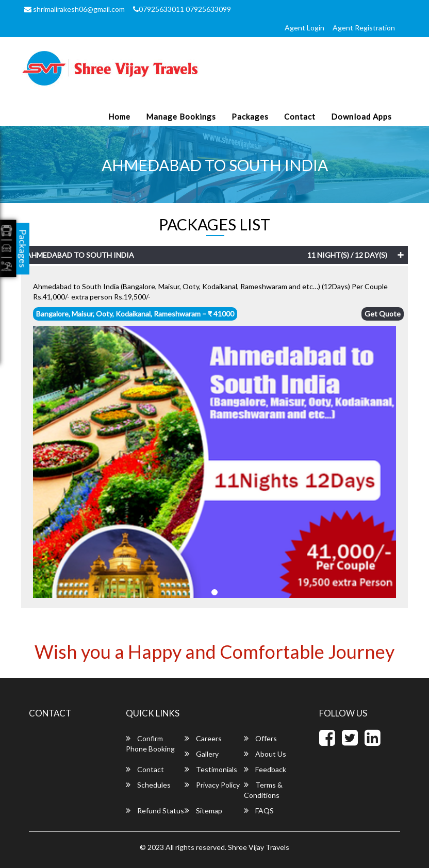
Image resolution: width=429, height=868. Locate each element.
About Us (265, 754)
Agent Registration (364, 28)
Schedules (148, 785)
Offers (260, 738)
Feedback (265, 769)
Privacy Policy (212, 785)
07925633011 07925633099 (182, 9)
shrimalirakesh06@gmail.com (75, 9)
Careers (203, 738)
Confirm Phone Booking (150, 744)
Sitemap (203, 811)
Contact (300, 116)
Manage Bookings (181, 116)
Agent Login (304, 28)
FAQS (259, 811)
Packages (250, 116)
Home (119, 116)
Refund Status (155, 811)
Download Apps (361, 116)
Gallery (202, 754)
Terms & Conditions (263, 790)
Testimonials (211, 769)
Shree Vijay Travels (259, 847)
